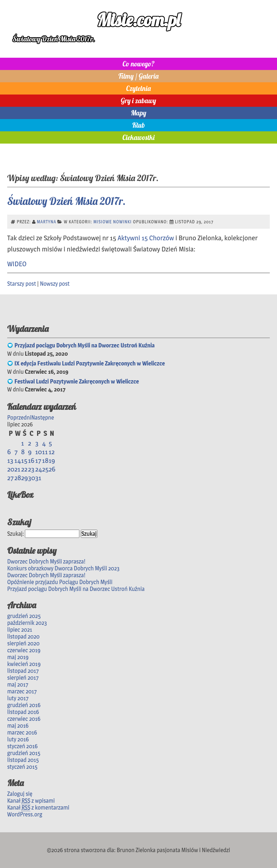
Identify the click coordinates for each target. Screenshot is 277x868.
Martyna (47, 222)
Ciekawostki (139, 137)
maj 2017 (18, 685)
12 (52, 452)
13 (10, 460)
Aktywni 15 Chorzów (146, 238)
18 (45, 460)
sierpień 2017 (23, 678)
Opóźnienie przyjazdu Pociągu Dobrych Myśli (60, 582)
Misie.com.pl (138, 20)
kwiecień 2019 (24, 664)
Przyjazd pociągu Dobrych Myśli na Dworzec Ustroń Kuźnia (85, 345)
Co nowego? (139, 64)
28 (18, 478)
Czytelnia (138, 88)
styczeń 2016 (22, 746)
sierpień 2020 (23, 643)
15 (24, 460)
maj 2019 (18, 657)
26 (52, 469)
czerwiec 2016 (24, 719)
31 (38, 478)
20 (11, 469)
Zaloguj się (20, 794)
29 (25, 478)
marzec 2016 (22, 733)
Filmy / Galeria (138, 76)
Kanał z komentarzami (38, 808)
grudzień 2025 (24, 616)
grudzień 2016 (24, 705)
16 (31, 460)
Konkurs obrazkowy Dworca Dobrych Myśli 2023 (63, 568)
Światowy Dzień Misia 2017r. (66, 201)
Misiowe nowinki (113, 222)
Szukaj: (16, 534)
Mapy (139, 113)
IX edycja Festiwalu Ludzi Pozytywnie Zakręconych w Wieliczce (90, 363)
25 (45, 469)
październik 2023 (27, 623)
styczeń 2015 (22, 767)
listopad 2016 (23, 712)
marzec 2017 (22, 691)
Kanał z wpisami (31, 801)
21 (17, 469)
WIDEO (17, 264)
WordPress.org (25, 814)
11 (45, 452)
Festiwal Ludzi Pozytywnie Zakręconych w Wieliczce (77, 382)
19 (52, 460)
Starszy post (22, 284)
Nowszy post (55, 284)
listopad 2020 (23, 637)
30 (31, 478)
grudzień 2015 (24, 753)
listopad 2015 (23, 760)
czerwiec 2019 (24, 650)
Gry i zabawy (138, 101)
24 (38, 469)
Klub (139, 125)
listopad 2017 (23, 671)
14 (18, 460)
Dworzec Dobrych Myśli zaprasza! (46, 562)
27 (10, 478)
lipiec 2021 (20, 630)
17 (38, 460)
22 (25, 469)
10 (38, 452)
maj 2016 (18, 726)
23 (31, 469)
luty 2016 (18, 739)
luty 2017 (18, 698)
